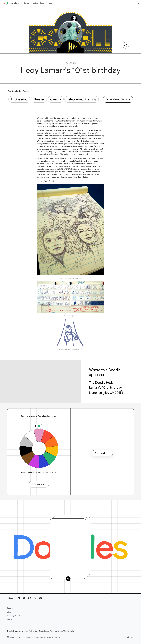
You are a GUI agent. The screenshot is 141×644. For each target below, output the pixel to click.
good (64, 118)
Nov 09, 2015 (113, 393)
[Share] (126, 45)
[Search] (138, 3)
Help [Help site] (130, 637)
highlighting (49, 118)
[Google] (11, 637)
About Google (24, 637)
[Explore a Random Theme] (118, 99)
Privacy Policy (49, 631)
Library (26, 3)
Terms (57, 637)
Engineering (19, 99)
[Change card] (68, 579)
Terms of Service (63, 631)
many (59, 118)
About (50, 3)
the (55, 118)
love (42, 118)
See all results (102, 453)
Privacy (50, 637)
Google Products (39, 637)
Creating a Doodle (38, 3)
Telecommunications (82, 99)
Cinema (56, 99)
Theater (39, 99)
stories (69, 118)
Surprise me (39, 484)
